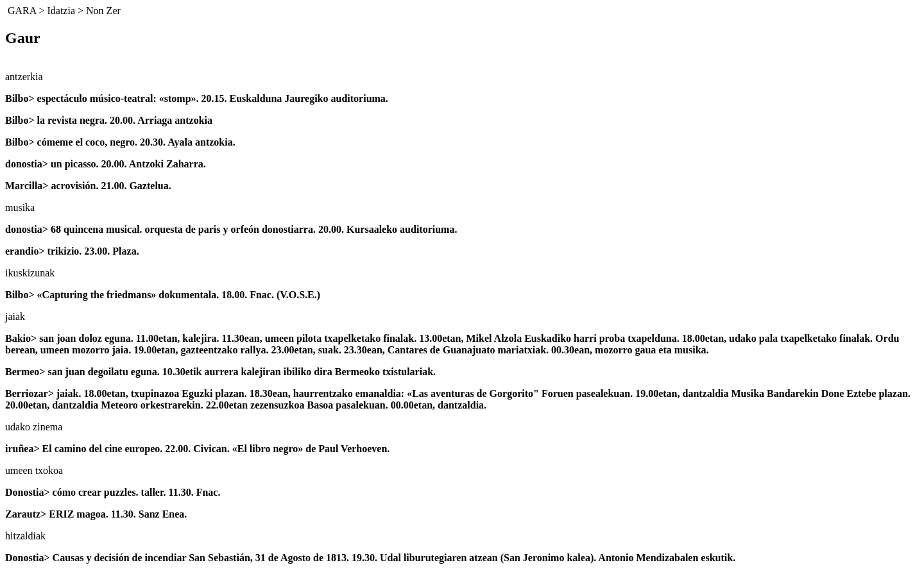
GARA (22, 11)
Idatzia (61, 11)
